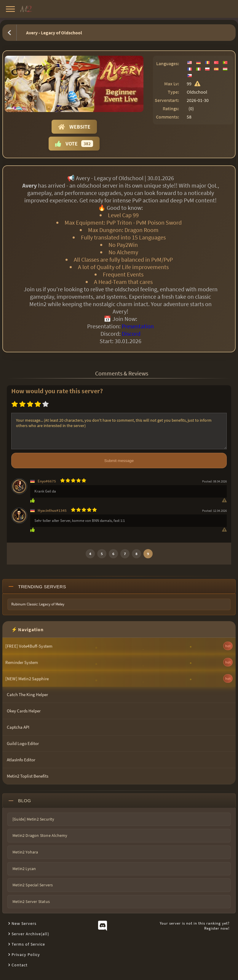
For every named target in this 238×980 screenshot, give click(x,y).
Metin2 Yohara (25, 852)
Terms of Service (28, 944)
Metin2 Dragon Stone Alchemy (40, 835)
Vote (74, 144)
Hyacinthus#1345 (52, 510)
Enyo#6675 (47, 481)
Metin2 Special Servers (33, 885)
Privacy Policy (26, 955)
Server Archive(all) (30, 934)
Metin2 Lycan (24, 869)
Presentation (138, 326)
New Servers (24, 923)
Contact (20, 965)
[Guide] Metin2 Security (33, 819)
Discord (131, 334)
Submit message (119, 461)
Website (74, 127)
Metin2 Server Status (31, 901)
